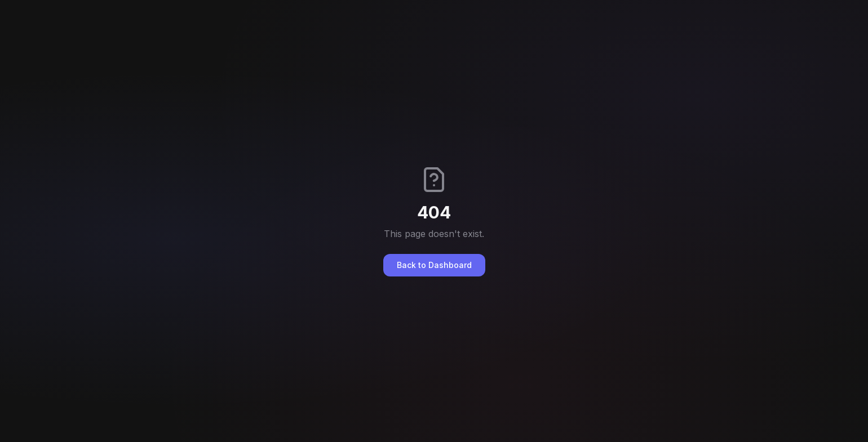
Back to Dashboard (434, 265)
